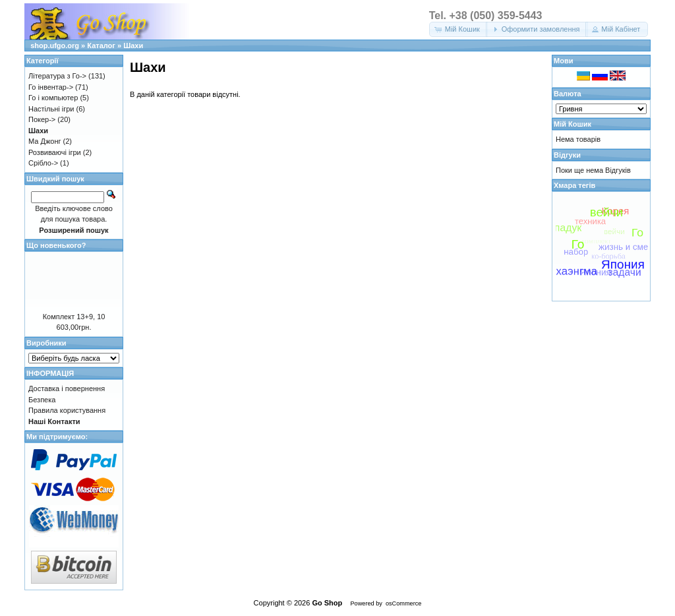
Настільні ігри (51, 109)
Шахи (133, 46)
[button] (458, 29)
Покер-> (42, 119)
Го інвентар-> (51, 87)
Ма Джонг (44, 141)
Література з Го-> (57, 76)
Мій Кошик (572, 124)
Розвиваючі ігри (55, 152)
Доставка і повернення (67, 388)
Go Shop (327, 603)
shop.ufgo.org (55, 46)
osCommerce (403, 603)
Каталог (101, 46)
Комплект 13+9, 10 (74, 317)
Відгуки (567, 155)
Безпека (42, 400)
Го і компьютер (53, 98)
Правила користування (67, 410)
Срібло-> (43, 163)
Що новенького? (56, 245)
